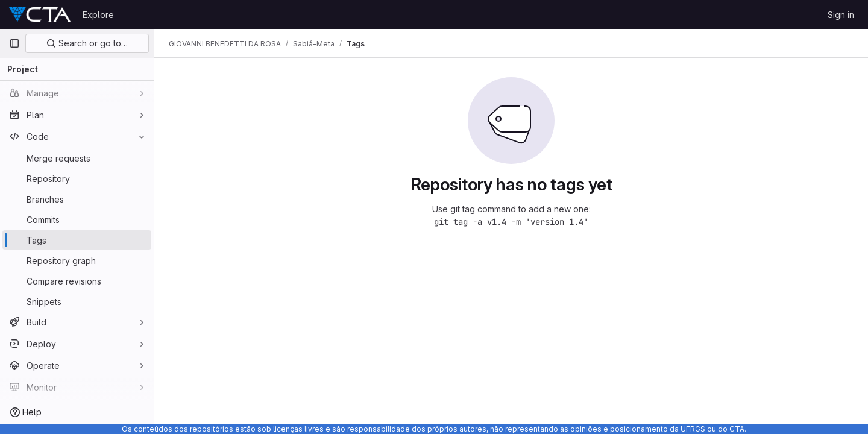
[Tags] (77, 240)
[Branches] (77, 199)
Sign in (841, 15)
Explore (98, 15)
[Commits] (77, 219)
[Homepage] (40, 14)
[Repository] (77, 178)
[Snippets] (77, 301)
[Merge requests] (77, 158)
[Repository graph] (77, 260)
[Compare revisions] (77, 281)
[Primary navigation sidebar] (14, 43)
